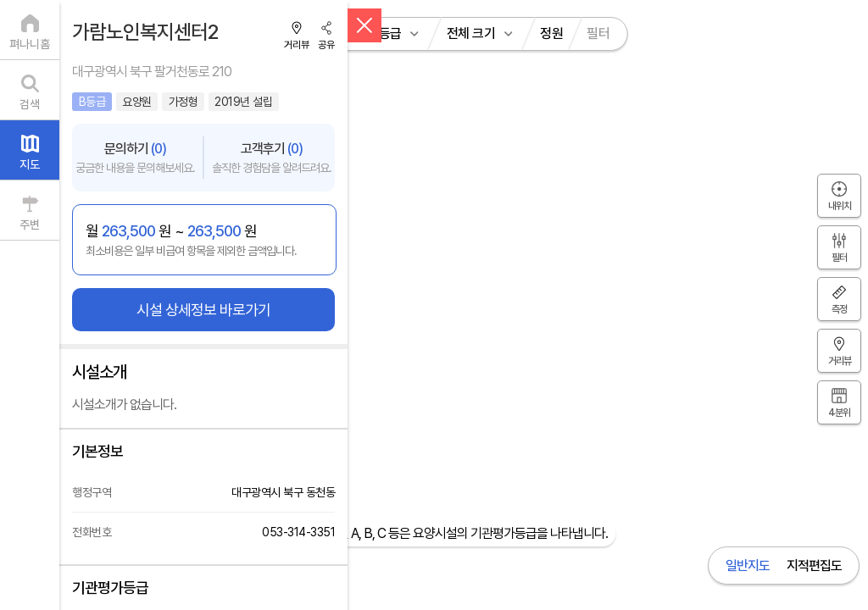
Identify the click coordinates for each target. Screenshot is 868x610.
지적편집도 (814, 566)
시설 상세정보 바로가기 (203, 310)
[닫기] (364, 25)
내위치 (840, 206)
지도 (30, 164)
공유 (326, 45)
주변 (30, 225)
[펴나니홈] (30, 30)
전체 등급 (377, 33)
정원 (551, 33)
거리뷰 (297, 45)
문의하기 (135, 158)
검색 (30, 104)
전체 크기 (471, 33)
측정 (839, 309)
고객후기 (272, 158)
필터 (598, 33)
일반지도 (748, 566)
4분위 (839, 413)
